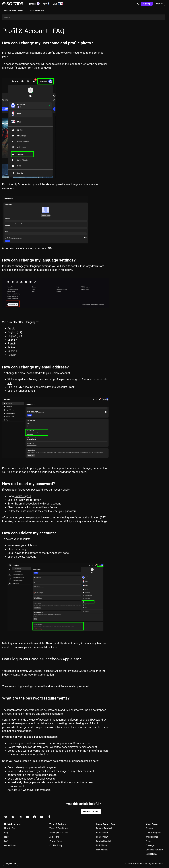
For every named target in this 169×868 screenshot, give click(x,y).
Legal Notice (151, 854)
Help (6, 837)
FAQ (6, 841)
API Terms (54, 837)
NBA (46, 4)
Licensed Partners (154, 850)
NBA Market (102, 850)
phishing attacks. (22, 731)
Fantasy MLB (102, 833)
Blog (6, 833)
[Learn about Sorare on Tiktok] (49, 817)
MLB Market (102, 845)
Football (34, 4)
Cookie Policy (56, 845)
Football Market (104, 841)
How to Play (10, 828)
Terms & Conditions (59, 828)
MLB (58, 4)
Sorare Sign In (23, 496)
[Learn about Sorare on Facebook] (13, 817)
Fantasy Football (104, 828)
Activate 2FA (15, 790)
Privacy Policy (56, 841)
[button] (138, 4)
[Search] (83, 17)
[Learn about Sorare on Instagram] (20, 817)
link (10, 383)
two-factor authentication (84, 518)
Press (148, 841)
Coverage (150, 845)
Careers (149, 828)
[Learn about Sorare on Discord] (27, 817)
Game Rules (10, 845)
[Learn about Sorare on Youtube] (42, 817)
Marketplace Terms (59, 833)
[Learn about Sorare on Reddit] (35, 817)
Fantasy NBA (102, 837)
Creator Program (153, 833)
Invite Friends (152, 837)
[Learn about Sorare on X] (6, 817)
